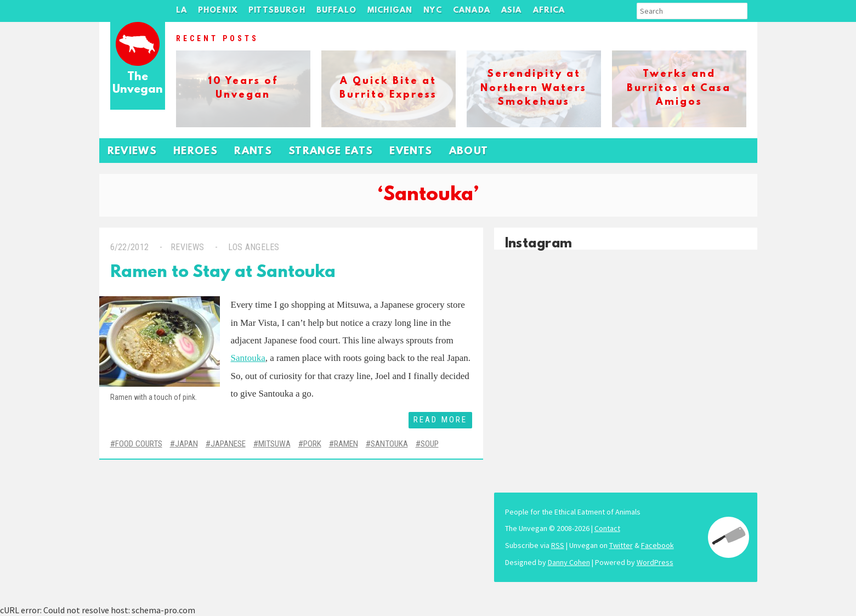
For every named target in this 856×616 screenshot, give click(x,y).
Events (411, 152)
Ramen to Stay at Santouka (223, 273)
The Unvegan (138, 84)
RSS (558, 545)
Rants (253, 152)
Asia (512, 11)
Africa (549, 11)
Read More (440, 420)
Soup (430, 444)
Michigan (390, 11)
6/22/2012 (130, 247)
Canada (472, 11)
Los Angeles (253, 247)
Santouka (248, 358)
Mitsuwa (274, 444)
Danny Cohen (569, 562)
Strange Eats (331, 152)
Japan (186, 444)
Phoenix (218, 11)
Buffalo (336, 11)
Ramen (346, 444)
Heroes (195, 152)
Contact (607, 528)
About (469, 152)
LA (182, 11)
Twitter (621, 545)
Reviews (132, 152)
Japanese (228, 444)
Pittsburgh (277, 11)
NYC (433, 11)
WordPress (655, 562)
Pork (312, 444)
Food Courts (139, 444)
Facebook (657, 545)
